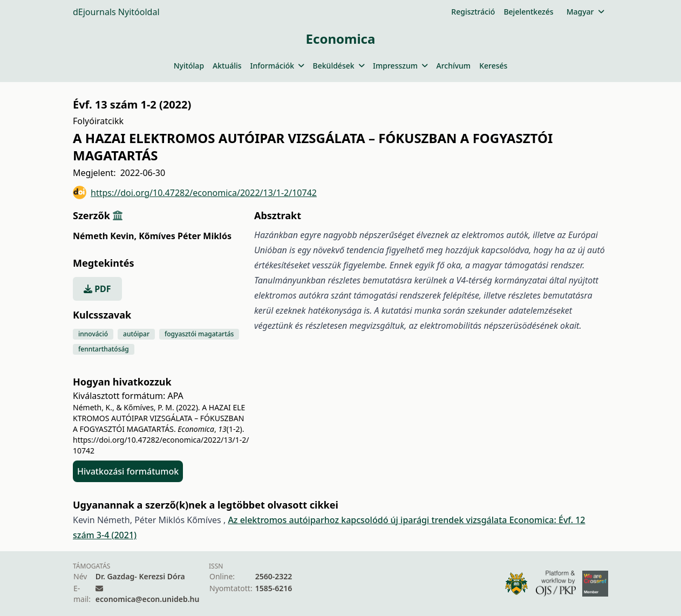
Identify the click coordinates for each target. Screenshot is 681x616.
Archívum (453, 66)
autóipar (136, 334)
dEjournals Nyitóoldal (116, 12)
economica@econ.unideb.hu (148, 599)
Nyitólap (189, 66)
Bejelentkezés (528, 12)
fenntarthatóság (104, 349)
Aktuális (227, 66)
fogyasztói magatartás (199, 334)
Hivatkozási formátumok (128, 471)
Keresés (493, 66)
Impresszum (400, 66)
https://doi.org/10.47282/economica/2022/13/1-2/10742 (195, 192)
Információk (277, 66)
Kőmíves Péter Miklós (185, 236)
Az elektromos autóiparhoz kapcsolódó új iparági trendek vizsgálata (368, 520)
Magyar (585, 12)
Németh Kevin (105, 236)
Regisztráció (473, 12)
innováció (93, 334)
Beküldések (339, 66)
